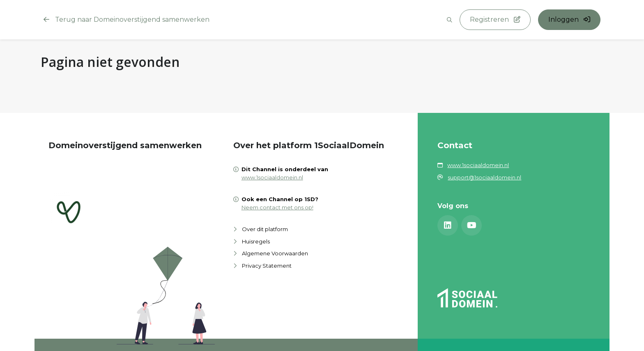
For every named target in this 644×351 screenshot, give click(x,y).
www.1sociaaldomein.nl (272, 177)
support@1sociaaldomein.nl (484, 177)
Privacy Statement (267, 266)
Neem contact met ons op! (277, 207)
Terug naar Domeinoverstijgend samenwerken (126, 19)
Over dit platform (265, 229)
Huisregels (256, 241)
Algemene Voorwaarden (275, 253)
